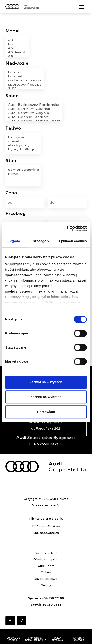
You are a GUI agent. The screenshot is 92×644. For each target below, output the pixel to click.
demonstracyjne (23, 170)
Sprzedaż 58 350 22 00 (46, 598)
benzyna (23, 137)
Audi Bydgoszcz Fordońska (34, 105)
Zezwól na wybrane (46, 397)
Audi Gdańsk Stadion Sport (34, 121)
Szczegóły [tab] (41, 241)
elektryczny (23, 145)
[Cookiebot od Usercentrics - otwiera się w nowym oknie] (67, 228)
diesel (23, 141)
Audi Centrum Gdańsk (34, 109)
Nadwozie (17, 63)
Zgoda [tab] (15, 241)
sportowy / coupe (25, 84)
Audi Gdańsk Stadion (34, 117)
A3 (17, 40)
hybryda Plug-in (23, 149)
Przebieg (16, 214)
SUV (25, 88)
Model (13, 31)
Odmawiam (46, 412)
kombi (25, 72)
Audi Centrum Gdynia (34, 113)
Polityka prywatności (46, 505)
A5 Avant (17, 52)
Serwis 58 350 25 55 (46, 605)
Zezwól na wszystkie (46, 382)
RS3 (17, 44)
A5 (17, 48)
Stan (11, 161)
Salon (12, 96)
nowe (23, 174)
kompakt (25, 76)
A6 (17, 56)
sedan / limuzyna (25, 80)
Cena (11, 193)
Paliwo (13, 128)
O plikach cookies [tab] (72, 241)
